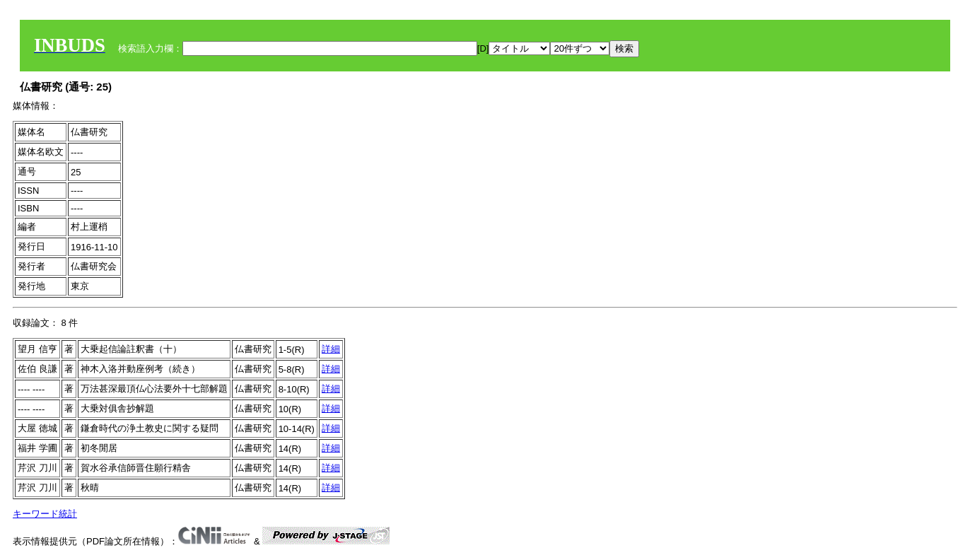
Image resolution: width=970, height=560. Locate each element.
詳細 (331, 349)
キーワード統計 (45, 514)
